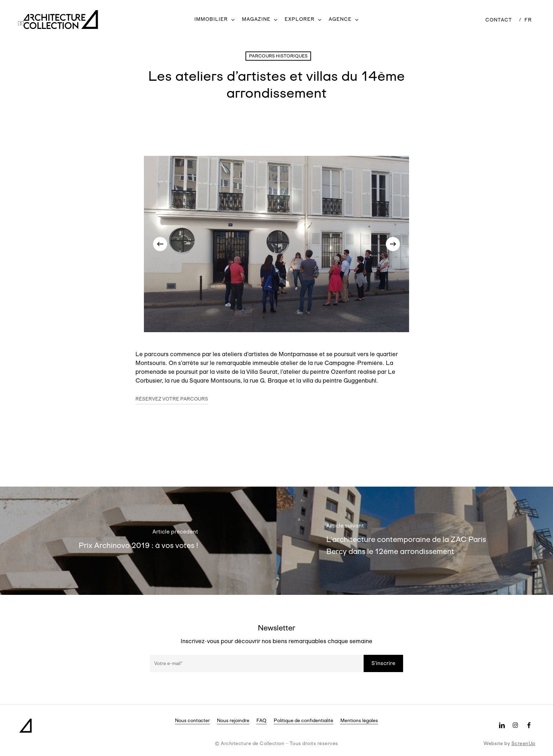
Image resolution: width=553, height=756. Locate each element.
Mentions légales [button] (359, 720)
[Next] (393, 244)
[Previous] (160, 244)
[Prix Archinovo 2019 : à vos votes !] (138, 541)
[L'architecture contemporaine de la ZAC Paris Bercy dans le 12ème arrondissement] (415, 541)
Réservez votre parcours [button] (172, 399)
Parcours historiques (278, 56)
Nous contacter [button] (192, 720)
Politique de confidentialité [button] (303, 720)
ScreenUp (523, 743)
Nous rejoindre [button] (233, 720)
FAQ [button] (262, 720)
